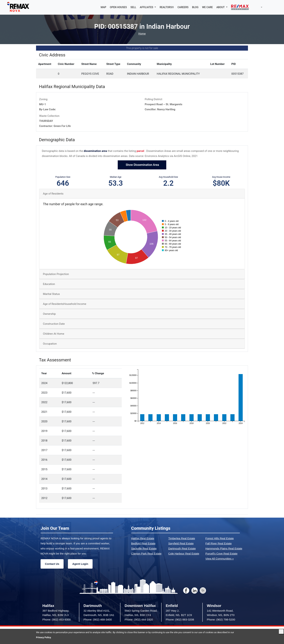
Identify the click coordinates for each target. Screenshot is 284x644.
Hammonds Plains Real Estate (224, 548)
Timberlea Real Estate (182, 538)
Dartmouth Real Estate (182, 548)
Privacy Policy (43, 637)
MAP (104, 7)
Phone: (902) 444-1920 (139, 620)
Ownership (49, 314)
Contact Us (52, 564)
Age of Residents (53, 194)
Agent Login (80, 564)
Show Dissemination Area (142, 165)
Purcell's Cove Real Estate (221, 554)
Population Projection (56, 274)
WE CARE (207, 7)
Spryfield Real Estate (181, 543)
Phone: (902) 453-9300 (57, 620)
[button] (148, 7)
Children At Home (54, 334)
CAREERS (183, 7)
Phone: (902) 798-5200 (221, 620)
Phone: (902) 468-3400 (98, 620)
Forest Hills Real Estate (220, 538)
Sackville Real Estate (144, 548)
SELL (133, 7)
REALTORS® (167, 7)
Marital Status (51, 294)
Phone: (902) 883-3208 (180, 620)
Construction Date (54, 324)
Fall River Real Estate (219, 543)
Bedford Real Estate (143, 543)
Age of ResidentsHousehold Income (65, 304)
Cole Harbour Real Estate (184, 554)
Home (142, 34)
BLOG (195, 7)
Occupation (50, 344)
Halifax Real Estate (143, 538)
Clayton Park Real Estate (146, 554)
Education (49, 284)
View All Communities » (220, 559)
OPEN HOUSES (118, 7)
